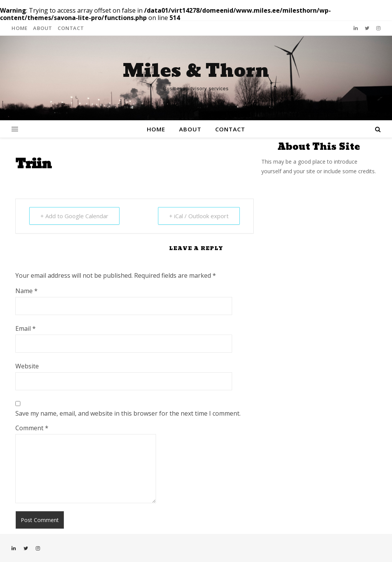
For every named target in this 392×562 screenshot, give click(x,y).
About (43, 28)
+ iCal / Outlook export (199, 216)
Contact (71, 28)
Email (26, 328)
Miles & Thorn (196, 71)
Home (20, 28)
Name (27, 291)
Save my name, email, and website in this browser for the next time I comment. (128, 413)
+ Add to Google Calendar (74, 216)
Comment (32, 428)
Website (27, 366)
